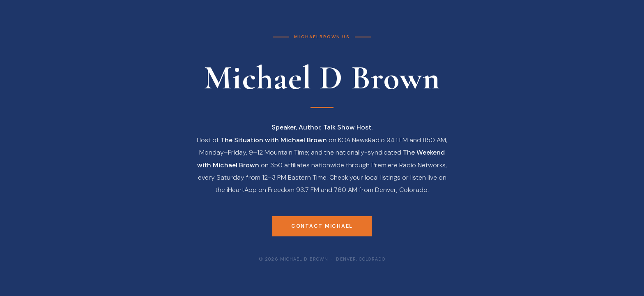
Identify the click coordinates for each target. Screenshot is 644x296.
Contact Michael (322, 226)
